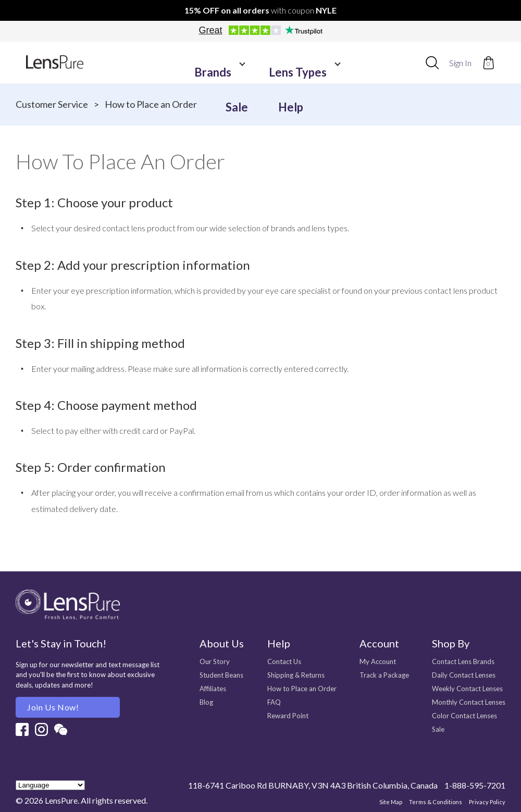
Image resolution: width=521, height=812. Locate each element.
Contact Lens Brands (463, 661)
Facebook (22, 729)
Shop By (451, 643)
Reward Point (288, 716)
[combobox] (432, 63)
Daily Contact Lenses (464, 675)
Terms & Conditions (436, 802)
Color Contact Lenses (464, 716)
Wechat (61, 729)
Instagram (41, 729)
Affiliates (213, 689)
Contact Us (284, 661)
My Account (378, 661)
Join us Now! (53, 707)
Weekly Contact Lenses (467, 689)
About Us (222, 643)
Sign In (460, 63)
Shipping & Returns (296, 675)
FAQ (274, 702)
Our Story (215, 661)
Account (379, 643)
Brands (188, 63)
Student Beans (221, 675)
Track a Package (384, 675)
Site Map (391, 802)
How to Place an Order (302, 689)
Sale (310, 63)
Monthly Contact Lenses (469, 702)
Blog (206, 702)
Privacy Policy (487, 802)
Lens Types (254, 63)
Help (349, 63)
